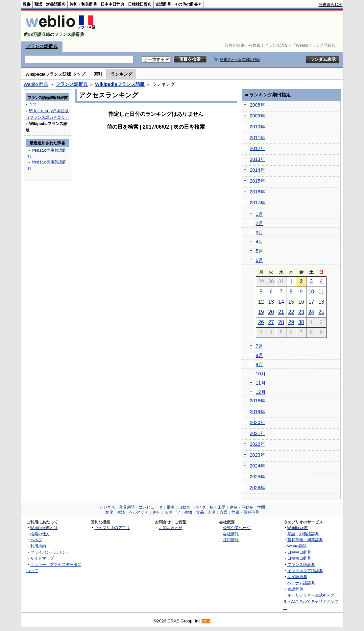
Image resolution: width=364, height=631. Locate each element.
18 (321, 302)
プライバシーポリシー (50, 552)
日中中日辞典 (112, 4)
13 (271, 302)
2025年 (257, 477)
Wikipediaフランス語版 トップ (55, 74)
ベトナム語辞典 (301, 583)
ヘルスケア (139, 512)
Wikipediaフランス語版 (120, 84)
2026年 (257, 488)
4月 (259, 242)
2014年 (257, 170)
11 (321, 292)
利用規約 (38, 546)
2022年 (257, 444)
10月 (261, 374)
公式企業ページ (237, 528)
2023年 (257, 455)
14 (281, 302)
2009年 (257, 116)
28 (281, 322)
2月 (259, 223)
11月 (261, 383)
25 (321, 312)
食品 (200, 512)
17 (311, 302)
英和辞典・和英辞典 (305, 540)
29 (291, 322)
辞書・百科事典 (245, 512)
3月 (259, 233)
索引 (98, 74)
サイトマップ (42, 558)
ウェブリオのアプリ (112, 528)
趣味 (157, 512)
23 (301, 312)
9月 (259, 365)
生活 (121, 512)
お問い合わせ (171, 528)
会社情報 (231, 534)
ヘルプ (36, 540)
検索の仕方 (40, 534)
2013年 (257, 159)
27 (271, 322)
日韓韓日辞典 (140, 4)
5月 (259, 251)
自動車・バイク (192, 507)
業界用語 (127, 507)
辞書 (27, 4)
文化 (109, 512)
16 (301, 302)
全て (33, 104)
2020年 (257, 422)
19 (261, 312)
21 (281, 312)
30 (301, 322)
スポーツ (172, 512)
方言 (224, 512)
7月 (259, 346)
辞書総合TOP (331, 5)
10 (311, 292)
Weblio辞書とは (44, 528)
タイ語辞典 (297, 577)
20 (271, 312)
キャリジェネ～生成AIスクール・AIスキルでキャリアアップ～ (311, 601)
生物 (188, 512)
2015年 (257, 181)
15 (291, 302)
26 (261, 322)
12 (261, 302)
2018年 (257, 401)
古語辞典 (163, 4)
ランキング (121, 74)
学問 (261, 507)
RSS (206, 621)
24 (311, 312)
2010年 (257, 127)
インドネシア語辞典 (305, 571)
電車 (170, 507)
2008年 (257, 105)
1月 (259, 214)
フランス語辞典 (42, 46)
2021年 (257, 433)
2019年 (257, 412)
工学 (222, 507)
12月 (261, 392)
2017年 (257, 203)
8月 (259, 355)
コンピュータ (151, 507)
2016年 (257, 192)
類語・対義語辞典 (50, 4)
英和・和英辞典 (83, 4)
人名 (212, 512)
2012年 (257, 148)
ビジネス (107, 507)
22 (291, 312)
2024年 (257, 466)
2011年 (257, 138)
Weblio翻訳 (297, 546)
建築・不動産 (241, 507)
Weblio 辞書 (36, 84)
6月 (259, 260)
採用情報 (231, 540)
